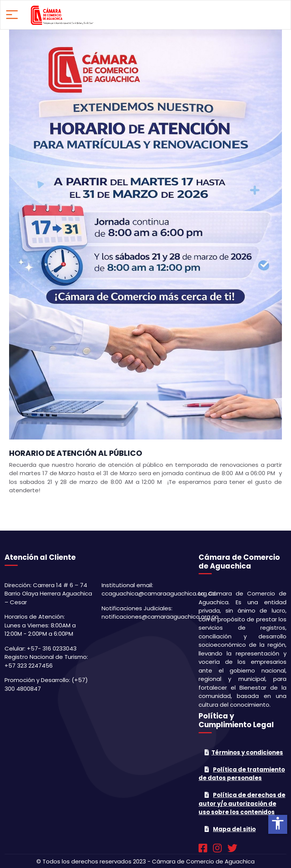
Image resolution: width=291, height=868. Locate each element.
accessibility (278, 823)
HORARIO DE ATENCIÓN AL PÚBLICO (76, 453)
